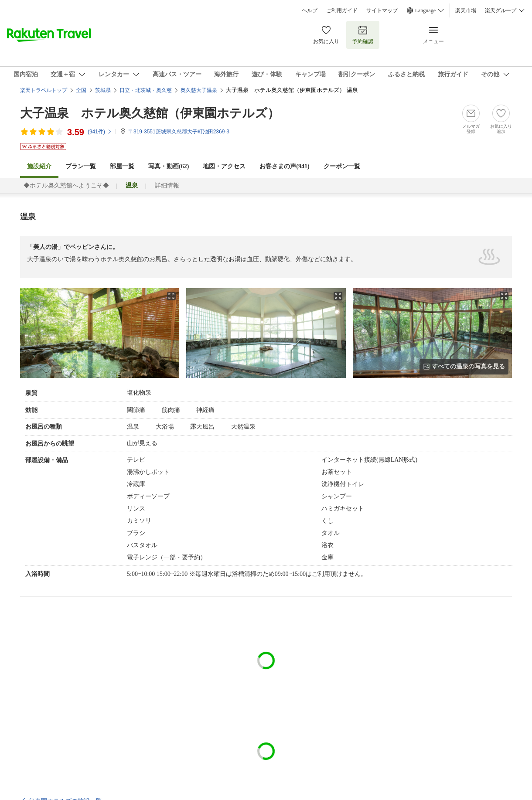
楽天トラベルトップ (44, 90)
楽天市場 (466, 10)
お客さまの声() (284, 166)
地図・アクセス (224, 166)
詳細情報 (167, 186)
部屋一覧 (122, 166)
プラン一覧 (81, 166)
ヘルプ (310, 10)
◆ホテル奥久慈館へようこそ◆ (66, 186)
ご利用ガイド (342, 10)
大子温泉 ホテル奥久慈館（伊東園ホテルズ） (150, 113)
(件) (100, 132)
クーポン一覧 (342, 166)
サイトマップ (382, 10)
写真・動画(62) (169, 166)
